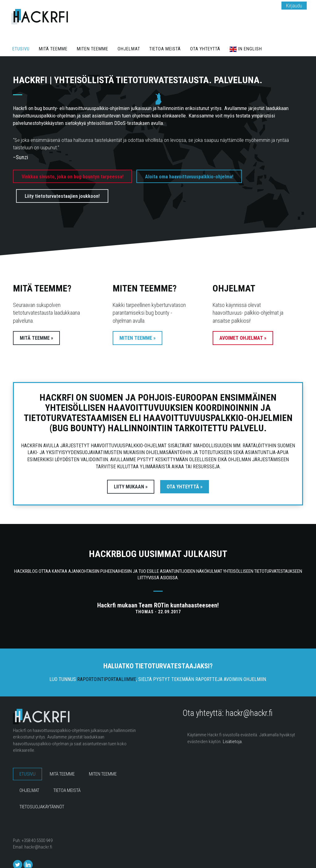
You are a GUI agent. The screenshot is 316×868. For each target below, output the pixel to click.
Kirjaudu (294, 6)
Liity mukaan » (125, 475)
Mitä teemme (56, 37)
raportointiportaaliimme (107, 667)
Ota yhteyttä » (190, 475)
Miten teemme (97, 37)
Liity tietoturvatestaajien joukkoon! (62, 184)
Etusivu (22, 37)
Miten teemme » (137, 326)
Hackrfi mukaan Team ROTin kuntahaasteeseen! (158, 593)
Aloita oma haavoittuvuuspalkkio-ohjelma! (189, 165)
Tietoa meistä (173, 37)
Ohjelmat (135, 37)
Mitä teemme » (36, 326)
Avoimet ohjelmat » (243, 326)
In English (258, 37)
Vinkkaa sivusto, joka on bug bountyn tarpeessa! (73, 165)
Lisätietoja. (233, 730)
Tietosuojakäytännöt (42, 795)
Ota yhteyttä (216, 37)
